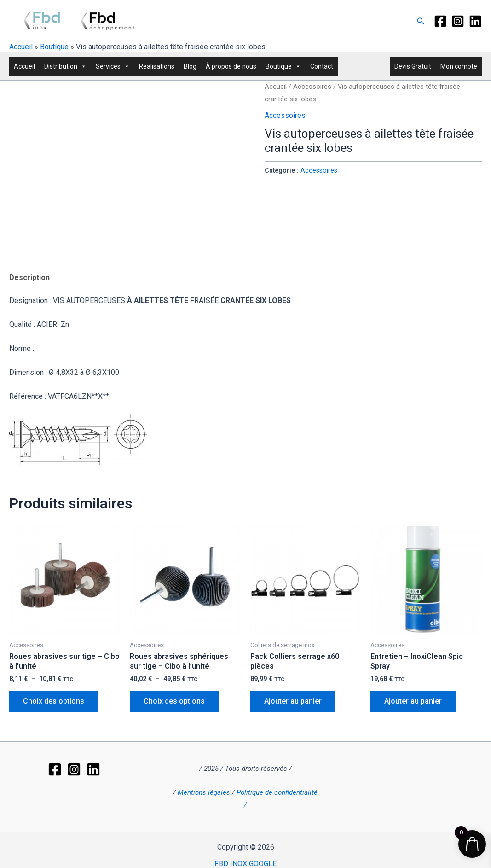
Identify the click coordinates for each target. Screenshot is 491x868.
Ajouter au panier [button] (293, 701)
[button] (421, 21)
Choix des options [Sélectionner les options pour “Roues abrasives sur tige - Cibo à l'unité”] (54, 701)
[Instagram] (458, 21)
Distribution (65, 66)
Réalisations (157, 66)
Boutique (54, 47)
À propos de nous (231, 66)
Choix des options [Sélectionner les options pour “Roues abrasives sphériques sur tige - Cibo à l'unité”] (174, 701)
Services (113, 66)
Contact (322, 66)
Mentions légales (204, 792)
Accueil (21, 47)
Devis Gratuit (413, 66)
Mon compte (459, 66)
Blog (190, 66)
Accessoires (312, 87)
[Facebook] (440, 21)
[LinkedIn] (475, 21)
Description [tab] (29, 277)
